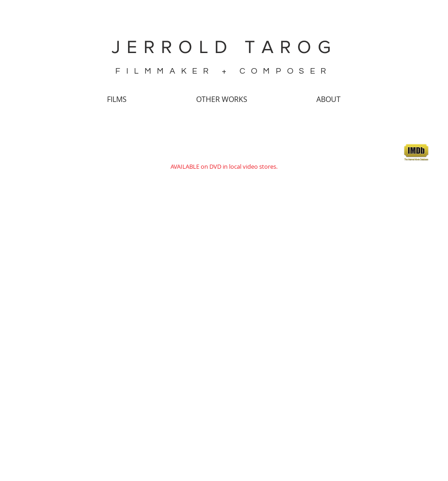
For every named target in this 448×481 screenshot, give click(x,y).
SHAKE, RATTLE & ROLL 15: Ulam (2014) (225, 146)
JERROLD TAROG (224, 47)
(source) (98, 423)
